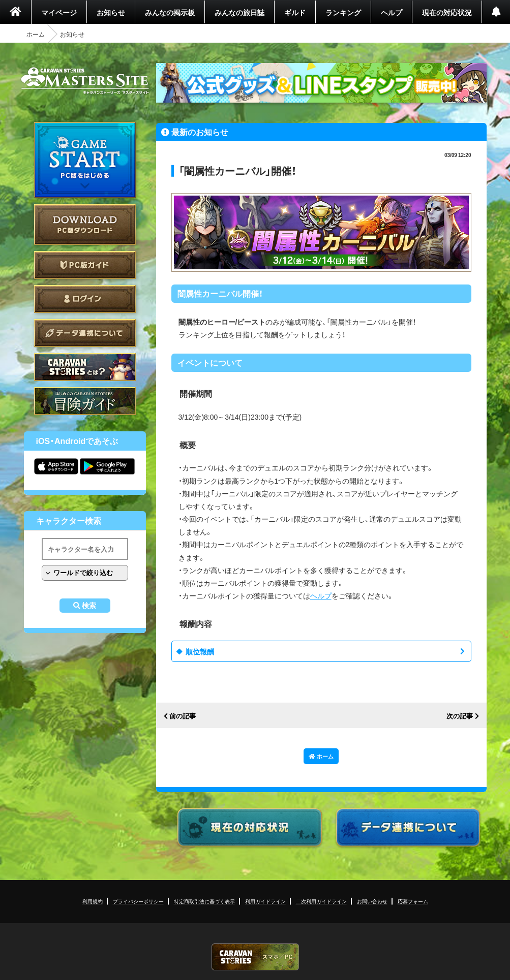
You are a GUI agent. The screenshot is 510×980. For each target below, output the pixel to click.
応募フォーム (413, 901)
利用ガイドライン (265, 901)
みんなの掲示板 (170, 12)
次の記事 (460, 716)
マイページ (59, 12)
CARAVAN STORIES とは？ (85, 367)
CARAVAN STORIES (255, 957)
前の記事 (183, 716)
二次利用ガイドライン (321, 901)
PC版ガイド (85, 265)
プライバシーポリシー (138, 901)
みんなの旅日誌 (239, 12)
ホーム (36, 34)
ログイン (85, 299)
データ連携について (85, 333)
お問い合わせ (372, 901)
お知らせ (111, 12)
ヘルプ (392, 12)
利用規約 (93, 901)
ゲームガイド (85, 401)
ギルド (295, 12)
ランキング (343, 12)
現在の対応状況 (447, 12)
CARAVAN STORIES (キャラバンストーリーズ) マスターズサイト (85, 81)
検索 (89, 606)
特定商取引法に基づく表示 (204, 901)
